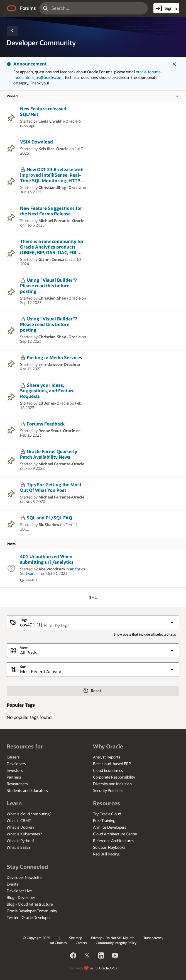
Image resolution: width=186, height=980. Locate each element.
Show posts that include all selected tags (145, 634)
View (24, 648)
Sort (23, 667)
